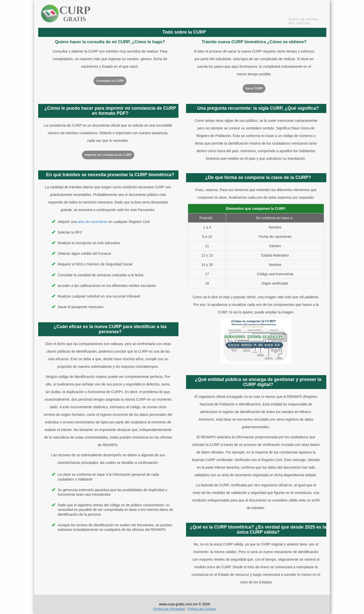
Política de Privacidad (169, 609)
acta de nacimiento (93, 222)
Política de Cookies (202, 609)
